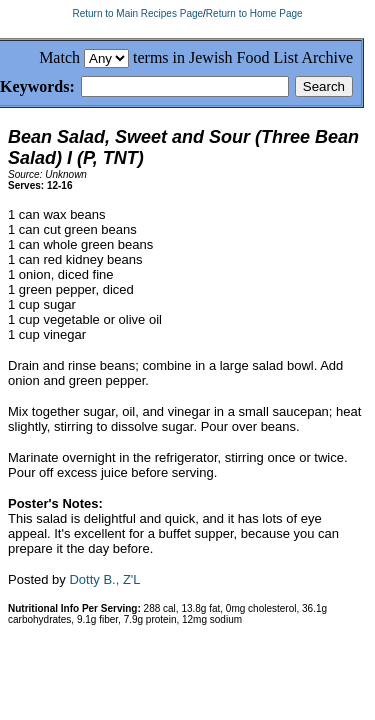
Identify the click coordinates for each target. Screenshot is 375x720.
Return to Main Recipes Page (137, 13)
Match (59, 57)
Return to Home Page (254, 13)
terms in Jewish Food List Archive (243, 57)
